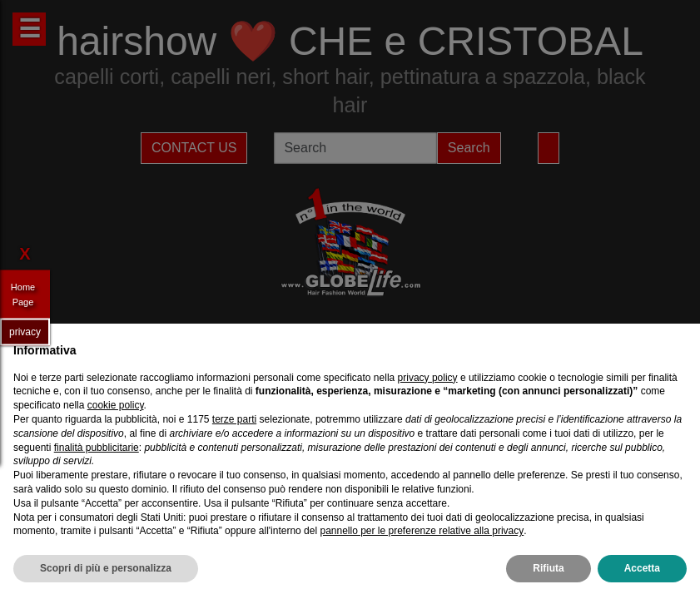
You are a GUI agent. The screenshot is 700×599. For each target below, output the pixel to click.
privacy (25, 331)
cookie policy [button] (116, 405)
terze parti (234, 419)
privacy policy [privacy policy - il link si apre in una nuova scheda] (428, 378)
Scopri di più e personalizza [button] (106, 568)
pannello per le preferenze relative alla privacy (422, 531)
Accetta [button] (642, 568)
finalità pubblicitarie (97, 448)
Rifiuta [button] (548, 568)
